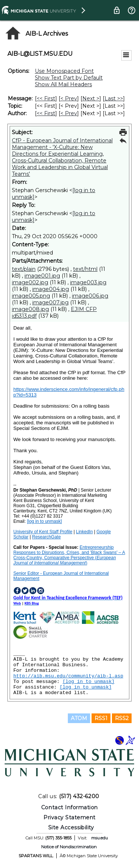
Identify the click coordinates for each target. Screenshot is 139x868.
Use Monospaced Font (64, 71)
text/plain (24, 269)
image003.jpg (88, 282)
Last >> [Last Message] (114, 98)
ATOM (79, 718)
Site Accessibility (71, 827)
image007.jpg (50, 302)
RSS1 (101, 718)
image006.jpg (90, 296)
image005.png (31, 296)
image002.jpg (30, 282)
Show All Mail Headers (63, 84)
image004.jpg (51, 289)
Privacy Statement (69, 817)
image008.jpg (30, 309)
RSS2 (122, 718)
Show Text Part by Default (69, 78)
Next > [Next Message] (91, 98)
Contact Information (69, 807)
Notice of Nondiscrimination (69, 847)
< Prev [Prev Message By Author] (69, 113)
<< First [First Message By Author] (46, 113)
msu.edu (100, 838)
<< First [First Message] (46, 98)
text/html (85, 269)
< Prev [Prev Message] (69, 98)
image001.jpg (42, 276)
